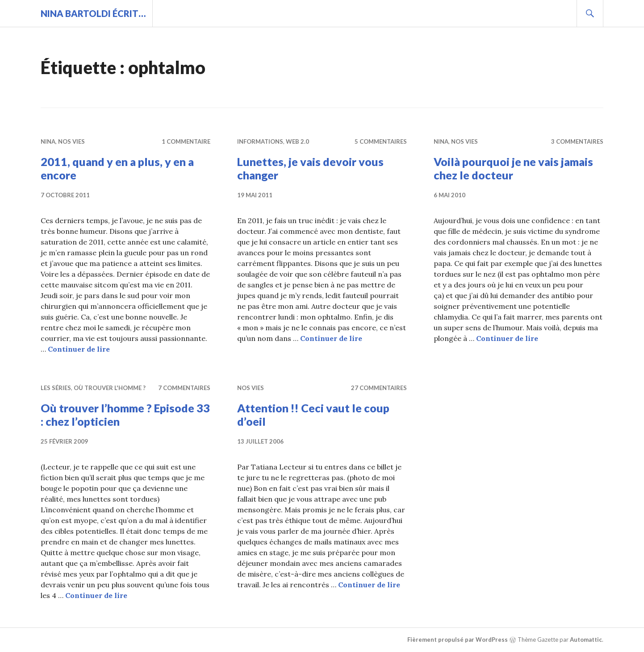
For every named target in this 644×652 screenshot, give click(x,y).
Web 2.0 (297, 141)
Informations (260, 141)
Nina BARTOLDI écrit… (93, 13)
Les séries (56, 388)
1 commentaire (186, 141)
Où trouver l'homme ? (110, 388)
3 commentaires (577, 141)
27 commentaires (379, 388)
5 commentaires (381, 141)
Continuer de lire (79, 349)
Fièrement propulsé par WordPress (458, 640)
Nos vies (71, 141)
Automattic (586, 640)
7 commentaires (184, 388)
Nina (48, 141)
